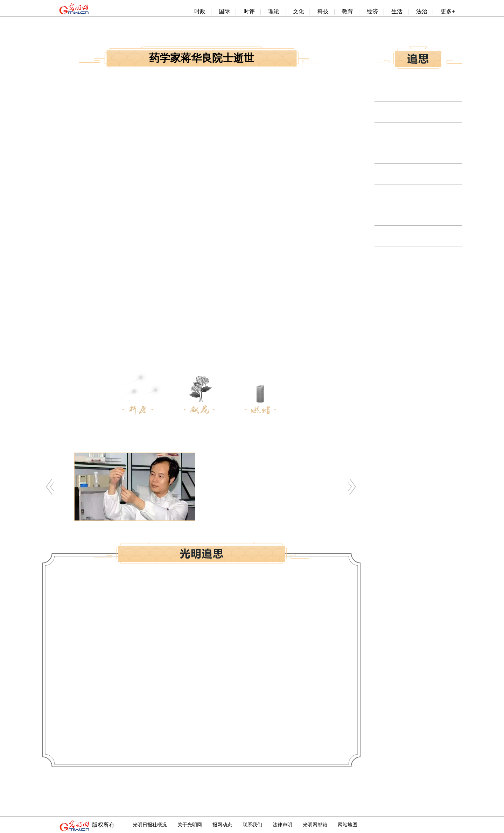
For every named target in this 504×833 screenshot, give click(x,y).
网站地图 (348, 825)
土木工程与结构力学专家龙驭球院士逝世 (425, 174)
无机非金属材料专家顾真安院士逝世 (419, 195)
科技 (323, 11)
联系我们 (252, 825)
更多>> (453, 271)
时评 (249, 11)
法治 (422, 11)
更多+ (448, 11)
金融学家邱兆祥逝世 (400, 215)
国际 (224, 11)
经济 (372, 11)
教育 (348, 11)
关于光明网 (190, 825)
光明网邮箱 (315, 825)
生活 (397, 11)
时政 (200, 11)
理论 (274, 11)
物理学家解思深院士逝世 (405, 257)
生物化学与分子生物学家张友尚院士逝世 (425, 112)
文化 (299, 11)
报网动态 (222, 825)
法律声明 (282, 825)
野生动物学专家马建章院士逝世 (414, 92)
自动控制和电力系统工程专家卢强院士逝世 (428, 133)
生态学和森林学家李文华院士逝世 (416, 153)
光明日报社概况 (150, 825)
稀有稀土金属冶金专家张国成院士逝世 (422, 236)
